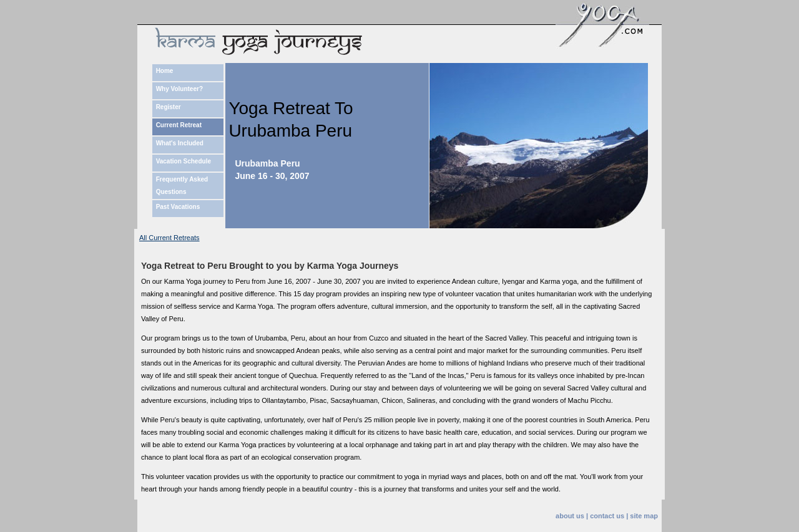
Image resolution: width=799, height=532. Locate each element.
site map (644, 516)
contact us (607, 516)
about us (570, 516)
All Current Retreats (169, 238)
